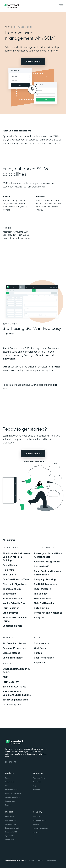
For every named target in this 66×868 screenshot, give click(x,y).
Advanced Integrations (47, 562)
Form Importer (11, 608)
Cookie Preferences (40, 828)
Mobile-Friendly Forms (15, 603)
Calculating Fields (13, 658)
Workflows (40, 648)
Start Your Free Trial (34, 461)
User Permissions (44, 658)
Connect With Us (33, 61)
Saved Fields (10, 565)
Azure (45, 355)
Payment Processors (14, 648)
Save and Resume (13, 598)
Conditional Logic (12, 626)
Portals (38, 653)
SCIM (5, 677)
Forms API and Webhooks (48, 613)
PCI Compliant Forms (14, 643)
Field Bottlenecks (44, 603)
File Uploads (41, 594)
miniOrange (9, 359)
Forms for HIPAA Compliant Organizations (17, 693)
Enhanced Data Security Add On (16, 671)
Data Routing (42, 608)
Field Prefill (9, 570)
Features (19, 27)
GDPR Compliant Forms (15, 700)
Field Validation (43, 598)
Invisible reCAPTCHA (14, 687)
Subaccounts (42, 643)
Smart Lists (9, 575)
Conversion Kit (42, 566)
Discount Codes (11, 653)
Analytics (39, 618)
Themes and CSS (12, 589)
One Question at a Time (16, 579)
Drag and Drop (11, 613)
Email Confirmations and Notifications (48, 573)
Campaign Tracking (45, 579)
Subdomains (10, 594)
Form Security (11, 682)
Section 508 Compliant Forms (16, 619)
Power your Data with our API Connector (48, 555)
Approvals (40, 662)
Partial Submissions (45, 584)
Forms (9, 27)
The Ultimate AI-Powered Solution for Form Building (17, 557)
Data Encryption (12, 704)
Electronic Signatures (15, 584)
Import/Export (42, 589)
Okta (38, 355)
